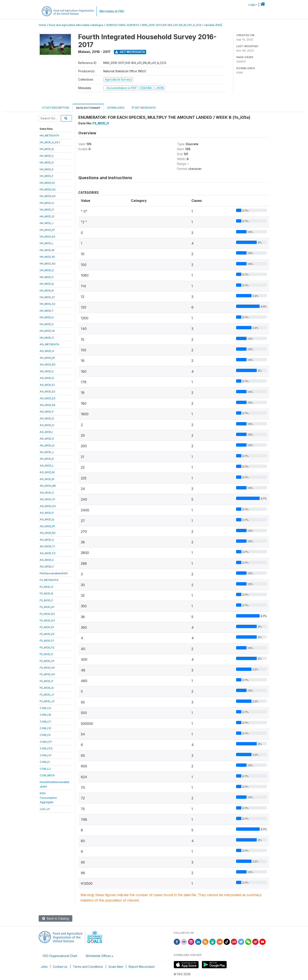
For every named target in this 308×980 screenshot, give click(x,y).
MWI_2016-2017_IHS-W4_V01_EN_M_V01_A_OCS (172, 25)
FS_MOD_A (46, 587)
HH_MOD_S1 (47, 297)
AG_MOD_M (47, 472)
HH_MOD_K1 (47, 230)
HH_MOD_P (47, 277)
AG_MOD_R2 (48, 533)
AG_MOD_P (47, 513)
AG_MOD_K (47, 459)
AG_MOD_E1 (47, 385)
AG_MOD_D (47, 378)
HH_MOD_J (47, 223)
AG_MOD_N (47, 479)
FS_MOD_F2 (47, 647)
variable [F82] (213, 25)
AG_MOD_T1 (47, 546)
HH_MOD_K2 (47, 236)
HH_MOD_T (47, 311)
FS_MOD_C (46, 600)
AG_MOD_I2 (47, 445)
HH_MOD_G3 (48, 196)
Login (252, 5)
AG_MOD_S (47, 540)
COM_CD (45, 728)
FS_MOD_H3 (47, 674)
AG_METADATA (49, 344)
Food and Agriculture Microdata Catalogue (76, 25)
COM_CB (45, 715)
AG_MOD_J (47, 452)
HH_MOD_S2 (47, 304)
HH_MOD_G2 (48, 189)
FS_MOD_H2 (47, 668)
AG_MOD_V (47, 566)
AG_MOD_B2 (48, 364)
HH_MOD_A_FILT (50, 142)
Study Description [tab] (56, 108)
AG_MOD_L (47, 465)
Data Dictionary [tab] (88, 108)
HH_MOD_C (47, 156)
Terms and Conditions (88, 967)
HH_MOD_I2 (47, 216)
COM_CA (45, 708)
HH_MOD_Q (47, 284)
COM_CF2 (46, 748)
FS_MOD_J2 (47, 701)
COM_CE (45, 735)
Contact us (60, 967)
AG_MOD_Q (47, 519)
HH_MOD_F (47, 176)
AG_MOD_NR (48, 486)
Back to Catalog (55, 918)
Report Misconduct (142, 967)
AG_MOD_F (47, 412)
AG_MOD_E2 (47, 391)
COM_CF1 (46, 742)
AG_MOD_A (47, 351)
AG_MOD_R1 (47, 526)
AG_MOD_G (47, 418)
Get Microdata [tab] (144, 107)
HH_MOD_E (47, 169)
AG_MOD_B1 (47, 358)
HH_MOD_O (47, 270)
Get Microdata (130, 52)
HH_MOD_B (47, 149)
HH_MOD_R (47, 290)
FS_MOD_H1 (47, 661)
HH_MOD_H (47, 203)
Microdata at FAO (112, 11)
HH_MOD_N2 (48, 263)
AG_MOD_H (47, 425)
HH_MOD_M (47, 250)
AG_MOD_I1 (47, 439)
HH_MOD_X (47, 338)
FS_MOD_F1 (47, 641)
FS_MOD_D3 (47, 620)
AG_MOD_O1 (47, 499)
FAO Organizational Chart (60, 956)
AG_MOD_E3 (47, 398)
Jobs (44, 967)
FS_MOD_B (46, 593)
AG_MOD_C (47, 371)
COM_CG (46, 755)
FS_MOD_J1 (47, 695)
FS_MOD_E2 (47, 634)
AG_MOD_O (47, 492)
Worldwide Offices (98, 956)
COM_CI (45, 762)
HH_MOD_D (47, 162)
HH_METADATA (49, 135)
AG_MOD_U (47, 560)
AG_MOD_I (46, 432)
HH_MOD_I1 (47, 209)
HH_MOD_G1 (47, 183)
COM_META (47, 775)
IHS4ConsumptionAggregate (48, 798)
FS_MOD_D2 (47, 614)
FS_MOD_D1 (47, 607)
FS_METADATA (49, 580)
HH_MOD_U (47, 317)
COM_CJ (45, 769)
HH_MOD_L (47, 243)
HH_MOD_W (47, 331)
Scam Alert (116, 967)
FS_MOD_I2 (47, 688)
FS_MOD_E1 (47, 627)
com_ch (45, 809)
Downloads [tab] (116, 108)
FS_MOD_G (46, 654)
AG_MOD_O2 (48, 506)
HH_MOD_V (47, 324)
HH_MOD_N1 (47, 257)
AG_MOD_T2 (48, 553)
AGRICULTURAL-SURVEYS (123, 25)
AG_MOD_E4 (47, 405)
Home (42, 25)
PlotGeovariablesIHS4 (54, 573)
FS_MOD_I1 (46, 681)
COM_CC (46, 722)
